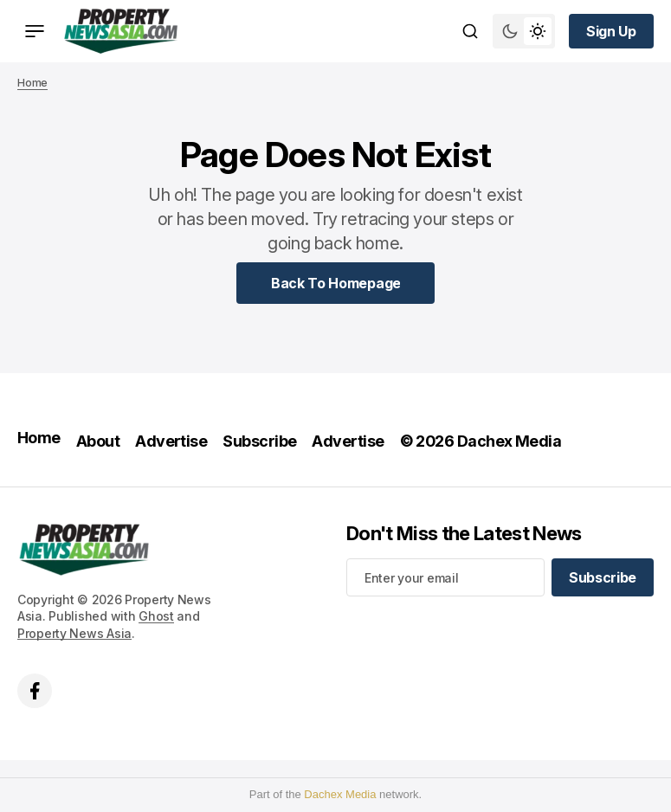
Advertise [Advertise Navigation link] (171, 441)
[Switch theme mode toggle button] (524, 31)
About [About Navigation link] (98, 441)
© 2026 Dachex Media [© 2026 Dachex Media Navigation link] (481, 441)
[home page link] (121, 31)
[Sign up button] (611, 31)
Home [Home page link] (32, 83)
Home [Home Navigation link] (39, 438)
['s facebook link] (35, 691)
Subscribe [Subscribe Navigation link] (259, 441)
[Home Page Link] (336, 283)
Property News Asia (74, 633)
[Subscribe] (603, 577)
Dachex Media (340, 794)
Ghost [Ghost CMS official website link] (156, 616)
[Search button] (470, 31)
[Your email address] (445, 577)
